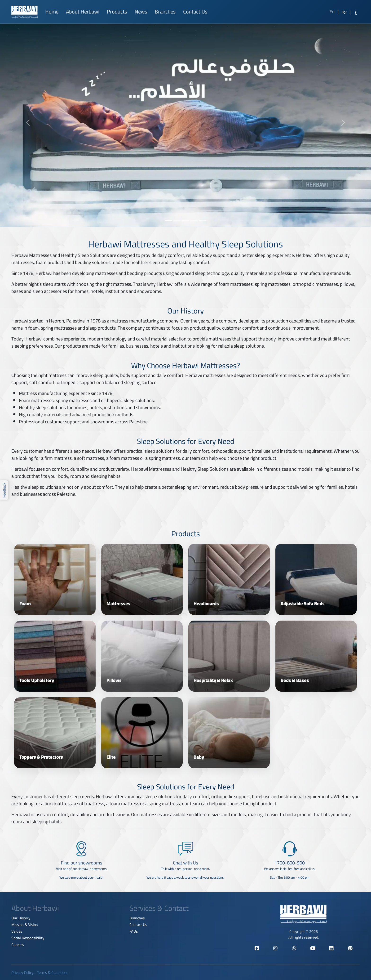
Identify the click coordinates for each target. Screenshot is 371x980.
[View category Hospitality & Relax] (229, 656)
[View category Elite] (142, 733)
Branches (165, 12)
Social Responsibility (28, 938)
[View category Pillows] (142, 656)
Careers (18, 944)
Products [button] (117, 12)
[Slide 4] (194, 221)
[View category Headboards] (229, 579)
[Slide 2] (177, 221)
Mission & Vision (25, 925)
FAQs (134, 931)
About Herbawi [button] (83, 12)
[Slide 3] (185, 221)
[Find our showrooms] (81, 863)
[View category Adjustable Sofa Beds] (316, 579)
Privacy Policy (22, 972)
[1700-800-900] (290, 863)
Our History (21, 918)
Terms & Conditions (53, 972)
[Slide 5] (203, 221)
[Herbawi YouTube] (313, 949)
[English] (332, 12)
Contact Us (195, 12)
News (141, 12)
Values (17, 931)
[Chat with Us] (185, 863)
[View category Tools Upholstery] (55, 656)
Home (52, 12)
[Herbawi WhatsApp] (294, 949)
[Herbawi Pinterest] (350, 949)
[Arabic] (356, 12)
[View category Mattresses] (142, 579)
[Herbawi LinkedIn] (332, 949)
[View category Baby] (229, 733)
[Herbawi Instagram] (275, 949)
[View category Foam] (55, 579)
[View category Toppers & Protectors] (55, 733)
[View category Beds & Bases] (316, 656)
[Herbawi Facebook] (257, 949)
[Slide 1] (168, 221)
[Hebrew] (344, 12)
